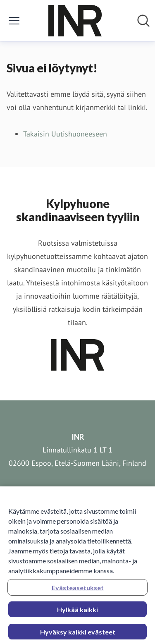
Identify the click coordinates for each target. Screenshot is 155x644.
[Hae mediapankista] (143, 21)
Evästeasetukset (78, 590)
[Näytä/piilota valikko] (14, 21)
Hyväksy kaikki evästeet (78, 634)
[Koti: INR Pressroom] (75, 21)
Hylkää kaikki (77, 612)
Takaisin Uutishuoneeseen (65, 134)
